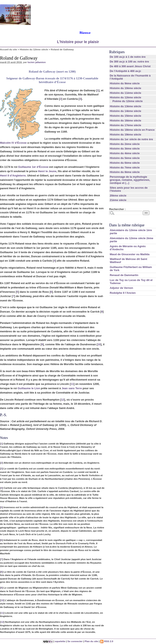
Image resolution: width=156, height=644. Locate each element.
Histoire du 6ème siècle (125, 163)
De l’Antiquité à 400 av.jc (125, 71)
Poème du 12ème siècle (127, 101)
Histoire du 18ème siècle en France (132, 130)
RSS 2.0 (107, 641)
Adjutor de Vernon (121, 288)
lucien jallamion (37, 62)
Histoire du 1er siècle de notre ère (131, 139)
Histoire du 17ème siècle (125, 125)
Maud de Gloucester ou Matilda (130, 254)
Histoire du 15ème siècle (125, 116)
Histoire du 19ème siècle (125, 135)
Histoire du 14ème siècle (125, 111)
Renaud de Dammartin (124, 275)
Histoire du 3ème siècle (125, 149)
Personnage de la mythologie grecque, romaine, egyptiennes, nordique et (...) (130, 180)
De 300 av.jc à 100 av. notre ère (129, 62)
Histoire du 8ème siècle (125, 172)
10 (99, 344)
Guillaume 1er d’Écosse (33, 167)
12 (62, 400)
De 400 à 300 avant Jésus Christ (130, 66)
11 (72, 384)
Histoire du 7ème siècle (125, 167)
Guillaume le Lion (29, 388)
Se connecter (75, 641)
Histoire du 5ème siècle (125, 158)
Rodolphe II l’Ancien (123, 293)
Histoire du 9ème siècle (125, 83)
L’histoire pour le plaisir (78, 42)
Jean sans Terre (72, 388)
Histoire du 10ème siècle (125, 88)
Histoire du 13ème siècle (125, 106)
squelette (60, 641)
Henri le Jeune (47, 171)
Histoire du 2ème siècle (125, 144)
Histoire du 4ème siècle (125, 153)
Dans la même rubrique (127, 225)
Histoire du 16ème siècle (125, 120)
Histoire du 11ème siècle (125, 93)
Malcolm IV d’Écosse (13, 143)
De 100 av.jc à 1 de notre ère (128, 57)
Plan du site (91, 641)
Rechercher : (117, 209)
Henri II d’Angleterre (13, 176)
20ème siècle (118, 196)
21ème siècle (118, 200)
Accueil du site (9, 49)
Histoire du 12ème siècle (34, 49)
